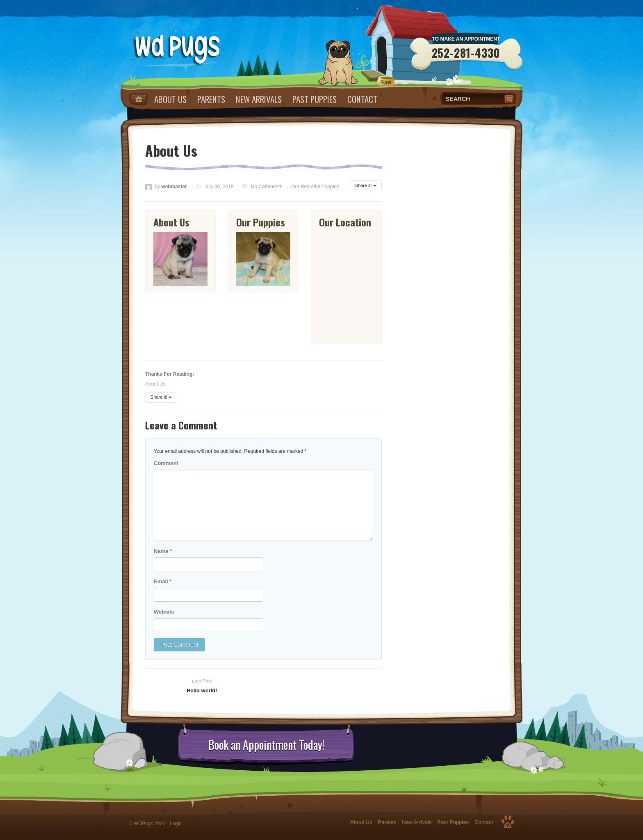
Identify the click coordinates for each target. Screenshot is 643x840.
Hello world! (202, 690)
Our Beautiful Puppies (315, 187)
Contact (362, 99)
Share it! (366, 185)
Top (508, 822)
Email (163, 581)
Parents (211, 99)
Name (163, 551)
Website (164, 612)
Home (138, 99)
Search (510, 99)
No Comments (267, 187)
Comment (166, 463)
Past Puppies (315, 99)
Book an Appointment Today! (266, 745)
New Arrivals (259, 99)
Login (176, 824)
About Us (170, 99)
